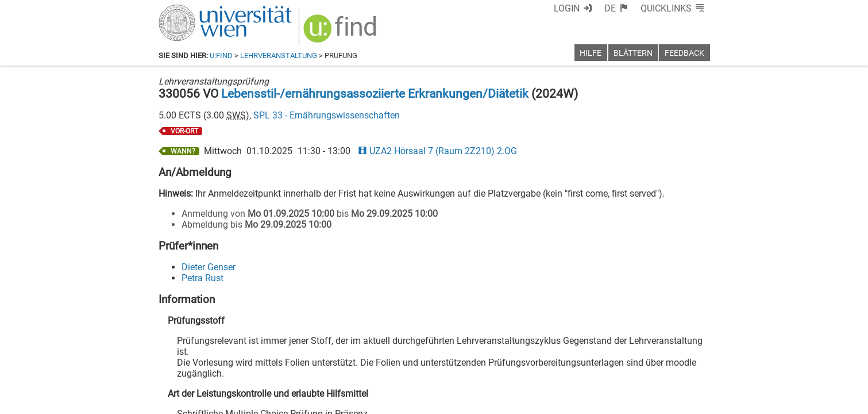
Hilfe (591, 53)
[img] (342, 32)
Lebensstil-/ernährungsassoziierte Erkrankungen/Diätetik (375, 94)
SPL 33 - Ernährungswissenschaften (327, 115)
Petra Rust (202, 278)
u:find (221, 55)
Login (567, 8)
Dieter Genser (209, 267)
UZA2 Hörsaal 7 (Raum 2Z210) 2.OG (437, 151)
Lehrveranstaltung (279, 55)
